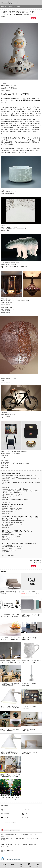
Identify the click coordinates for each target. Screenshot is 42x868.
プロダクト (6, 814)
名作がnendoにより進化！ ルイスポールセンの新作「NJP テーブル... (10, 753)
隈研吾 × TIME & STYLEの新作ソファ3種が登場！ (10, 593)
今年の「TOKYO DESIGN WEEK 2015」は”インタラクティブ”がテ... (10, 799)
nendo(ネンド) (16, 124)
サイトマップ (18, 845)
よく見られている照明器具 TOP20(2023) (29, 684)
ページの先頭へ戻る (9, 851)
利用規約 (25, 845)
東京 (24, 99)
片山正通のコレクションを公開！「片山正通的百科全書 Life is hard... (10, 684)
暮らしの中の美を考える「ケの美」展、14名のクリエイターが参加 (10, 616)
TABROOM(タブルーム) (11, 822)
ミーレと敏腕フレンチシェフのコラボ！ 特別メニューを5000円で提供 (10, 638)
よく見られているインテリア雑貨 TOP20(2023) (31, 616)
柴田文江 (18, 454)
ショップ (6, 818)
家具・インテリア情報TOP (7, 835)
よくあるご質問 (33, 845)
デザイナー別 (33, 835)
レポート (27, 814)
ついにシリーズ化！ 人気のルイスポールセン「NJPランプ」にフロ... (10, 707)
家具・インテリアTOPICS (22, 835)
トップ (5, 810)
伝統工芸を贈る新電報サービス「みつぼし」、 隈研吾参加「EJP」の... (10, 661)
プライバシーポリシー (6, 846)
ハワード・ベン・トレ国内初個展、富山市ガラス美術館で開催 (10, 730)
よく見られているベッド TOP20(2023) (28, 730)
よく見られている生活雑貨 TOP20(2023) (29, 639)
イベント (27, 810)
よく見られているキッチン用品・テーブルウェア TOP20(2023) (31, 662)
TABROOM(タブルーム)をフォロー (11, 830)
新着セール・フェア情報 (28, 592)
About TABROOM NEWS (7, 845)
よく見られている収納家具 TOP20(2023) (29, 707)
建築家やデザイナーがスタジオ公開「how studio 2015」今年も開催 (10, 776)
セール (26, 818)
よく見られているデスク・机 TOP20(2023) (30, 753)
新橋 (28, 99)
